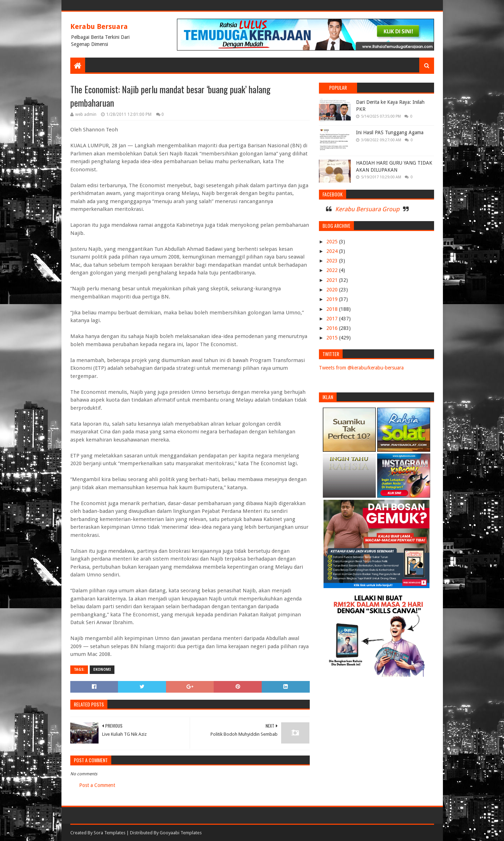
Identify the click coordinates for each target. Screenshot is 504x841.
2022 (333, 270)
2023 (333, 261)
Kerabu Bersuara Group (367, 209)
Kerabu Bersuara (99, 26)
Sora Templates (109, 833)
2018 (333, 309)
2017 (333, 319)
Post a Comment (97, 785)
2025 (333, 242)
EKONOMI (102, 670)
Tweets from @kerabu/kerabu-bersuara (361, 368)
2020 (333, 290)
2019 (333, 299)
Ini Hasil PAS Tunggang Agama (390, 132)
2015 (333, 338)
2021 (333, 280)
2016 (333, 328)
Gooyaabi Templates (181, 833)
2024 (333, 251)
